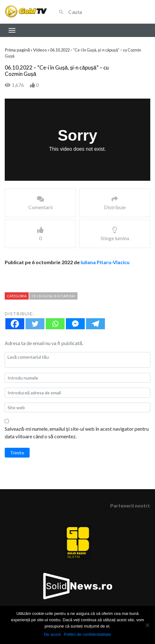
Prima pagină (17, 50)
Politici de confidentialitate (88, 634)
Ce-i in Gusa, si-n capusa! (53, 296)
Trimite (17, 453)
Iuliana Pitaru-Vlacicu (105, 262)
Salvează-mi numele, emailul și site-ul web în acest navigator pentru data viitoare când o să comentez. (77, 432)
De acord (52, 634)
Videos (40, 50)
